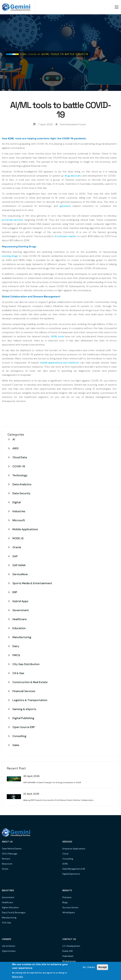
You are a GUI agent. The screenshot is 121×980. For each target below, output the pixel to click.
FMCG (16, 655)
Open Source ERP (24, 727)
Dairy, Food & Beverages (14, 913)
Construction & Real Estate (30, 682)
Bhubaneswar (69, 961)
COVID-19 (19, 466)
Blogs (65, 902)
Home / (25, 54)
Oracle (17, 547)
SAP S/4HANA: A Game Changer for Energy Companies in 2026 (52, 782)
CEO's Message (10, 854)
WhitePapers (69, 913)
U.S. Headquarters (71, 946)
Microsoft (19, 520)
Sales (16, 745)
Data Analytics (22, 484)
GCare (5, 869)
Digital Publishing (23, 718)
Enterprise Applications (74, 849)
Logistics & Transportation (30, 700)
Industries (19, 511)
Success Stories (70, 908)
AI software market (65, 236)
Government (21, 610)
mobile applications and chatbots (59, 363)
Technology (20, 475)
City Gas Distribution (26, 664)
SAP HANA (19, 565)
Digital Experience (71, 874)
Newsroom (7, 864)
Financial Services (24, 691)
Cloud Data (20, 457)
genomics (65, 206)
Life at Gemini (9, 946)
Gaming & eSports (24, 709)
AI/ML (65, 864)
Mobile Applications (25, 529)
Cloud (65, 854)
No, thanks (89, 967)
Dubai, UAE (68, 951)
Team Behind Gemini (12, 849)
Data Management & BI (74, 869)
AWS (16, 448)
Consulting (19, 736)
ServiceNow (20, 574)
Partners (6, 859)
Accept (102, 967)
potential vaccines (13, 220)
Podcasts (67, 897)
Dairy (16, 646)
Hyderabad (68, 956)
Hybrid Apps (20, 601)
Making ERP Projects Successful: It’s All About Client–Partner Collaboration (58, 800)
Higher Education (10, 908)
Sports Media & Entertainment (32, 583)
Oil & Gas (18, 673)
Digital (17, 502)
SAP (15, 556)
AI (14, 439)
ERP (15, 592)
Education (19, 628)
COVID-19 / (35, 54)
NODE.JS (18, 538)
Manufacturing (22, 637)
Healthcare (20, 619)
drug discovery (73, 176)
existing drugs (10, 256)
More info (18, 977)
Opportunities (9, 951)
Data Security (21, 493)
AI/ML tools (57, 336)
